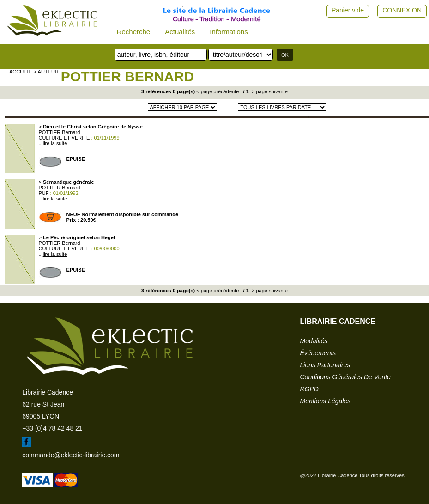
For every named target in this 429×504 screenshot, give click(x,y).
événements (318, 353)
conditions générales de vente (345, 377)
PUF (44, 193)
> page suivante (269, 91)
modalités (314, 341)
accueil (20, 72)
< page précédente (218, 91)
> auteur (46, 72)
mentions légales (326, 401)
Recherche (134, 32)
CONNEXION (402, 10)
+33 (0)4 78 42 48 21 (52, 428)
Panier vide (348, 10)
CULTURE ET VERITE (64, 138)
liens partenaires (325, 365)
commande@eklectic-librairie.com (71, 455)
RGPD (309, 389)
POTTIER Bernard (127, 76)
